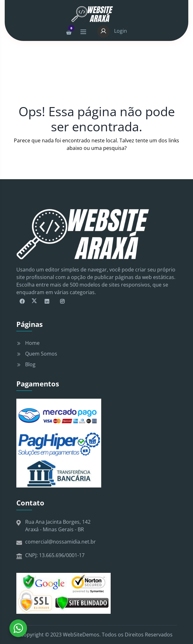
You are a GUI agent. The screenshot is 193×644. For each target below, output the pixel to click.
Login (112, 31)
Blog (30, 364)
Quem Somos (41, 354)
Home (32, 343)
